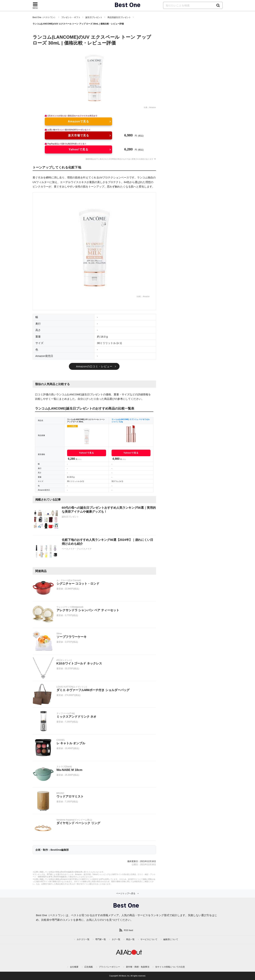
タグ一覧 (116, 939)
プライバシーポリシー (109, 967)
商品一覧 (130, 939)
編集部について (171, 939)
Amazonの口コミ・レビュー (94, 366)
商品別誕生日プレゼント (119, 17)
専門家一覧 (101, 939)
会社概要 (74, 967)
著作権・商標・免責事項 (138, 967)
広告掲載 (89, 967)
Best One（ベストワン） (44, 17)
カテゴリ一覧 (83, 939)
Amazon (152, 107)
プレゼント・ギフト (71, 17)
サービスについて (149, 939)
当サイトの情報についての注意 (170, 967)
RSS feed (128, 930)
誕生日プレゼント (94, 17)
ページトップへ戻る (126, 893)
